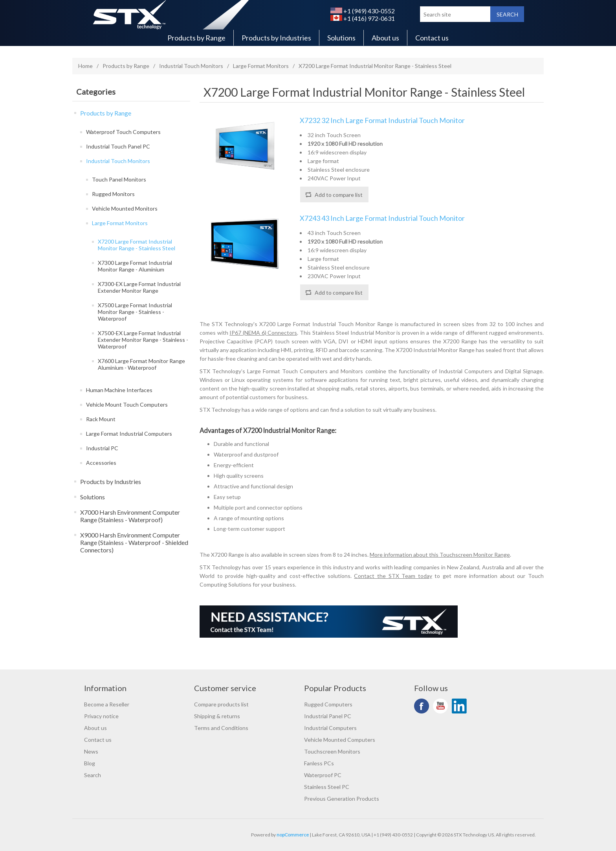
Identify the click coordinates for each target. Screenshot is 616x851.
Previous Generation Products (342, 799)
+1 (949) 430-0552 (363, 11)
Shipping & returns (217, 716)
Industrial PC (102, 448)
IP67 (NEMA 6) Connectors (263, 333)
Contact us (432, 38)
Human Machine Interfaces (119, 390)
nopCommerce (293, 835)
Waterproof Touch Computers (123, 132)
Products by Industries (276, 38)
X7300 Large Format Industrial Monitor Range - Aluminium (135, 266)
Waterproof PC (323, 775)
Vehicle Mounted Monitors (125, 208)
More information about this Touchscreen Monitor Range (440, 555)
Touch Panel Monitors (119, 179)
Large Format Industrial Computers (129, 434)
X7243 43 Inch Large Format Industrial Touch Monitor (382, 218)
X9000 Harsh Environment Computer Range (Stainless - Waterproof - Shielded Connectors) (134, 542)
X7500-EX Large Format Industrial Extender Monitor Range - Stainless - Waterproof (143, 340)
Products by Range (196, 38)
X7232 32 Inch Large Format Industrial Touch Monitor (382, 120)
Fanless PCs (319, 763)
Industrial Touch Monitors (191, 66)
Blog (90, 763)
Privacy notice (101, 716)
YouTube (440, 706)
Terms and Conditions (221, 728)
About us (385, 38)
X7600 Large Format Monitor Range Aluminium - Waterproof (141, 364)
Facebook (422, 706)
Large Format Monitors (261, 66)
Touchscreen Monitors (332, 751)
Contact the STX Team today (393, 576)
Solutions (341, 38)
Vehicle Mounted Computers (340, 740)
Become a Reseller (107, 704)
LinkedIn (459, 706)
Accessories (101, 463)
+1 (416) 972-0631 (363, 18)
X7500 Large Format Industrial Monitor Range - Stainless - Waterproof (135, 312)
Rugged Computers (328, 704)
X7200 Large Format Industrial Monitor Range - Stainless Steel (137, 245)
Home (85, 66)
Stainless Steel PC (327, 787)
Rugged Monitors (113, 194)
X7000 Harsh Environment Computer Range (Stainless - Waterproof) (130, 516)
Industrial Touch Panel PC (118, 146)
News (91, 751)
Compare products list (221, 704)
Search (93, 775)
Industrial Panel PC (328, 716)
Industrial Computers (330, 728)
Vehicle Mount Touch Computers (127, 404)
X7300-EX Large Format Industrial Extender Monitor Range (139, 287)
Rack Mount (101, 419)
